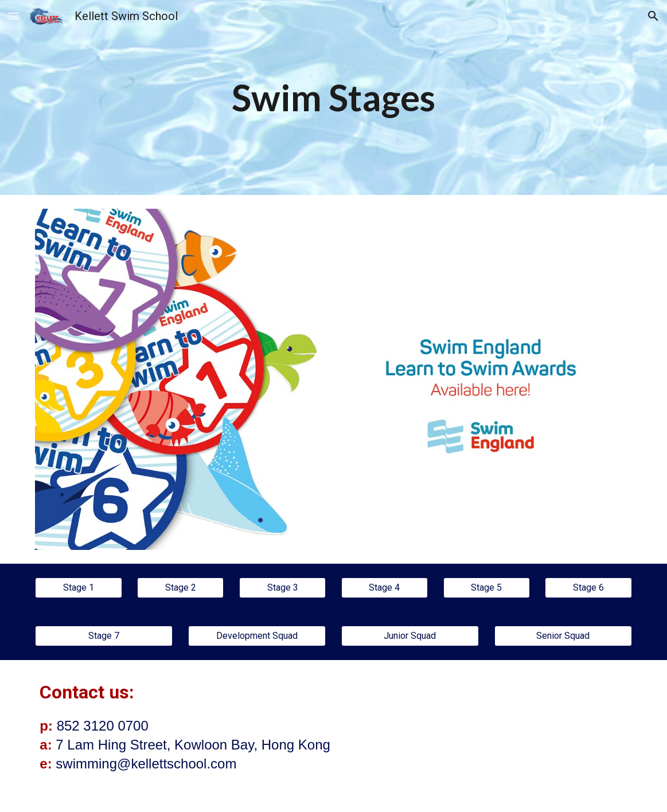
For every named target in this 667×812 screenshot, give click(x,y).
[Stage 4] (385, 587)
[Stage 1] (78, 587)
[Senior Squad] (563, 636)
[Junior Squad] (410, 636)
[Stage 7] (104, 636)
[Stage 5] (487, 587)
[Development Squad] (257, 636)
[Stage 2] (180, 587)
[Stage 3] (282, 587)
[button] (14, 16)
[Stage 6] (588, 587)
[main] (333, 97)
